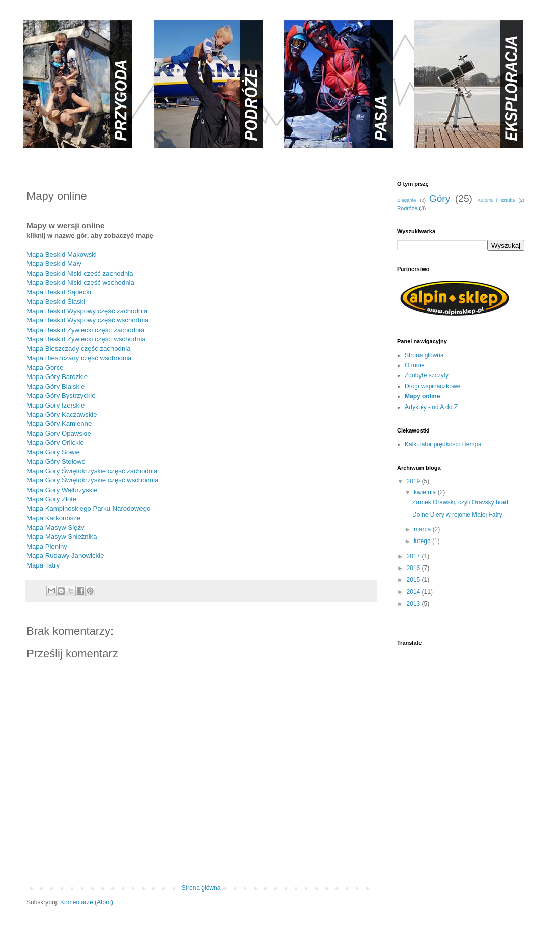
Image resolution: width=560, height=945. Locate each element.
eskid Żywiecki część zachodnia (97, 330)
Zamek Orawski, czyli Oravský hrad (460, 502)
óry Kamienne (71, 424)
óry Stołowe (68, 461)
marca (423, 529)
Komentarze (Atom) (87, 902)
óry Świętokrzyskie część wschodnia (105, 480)
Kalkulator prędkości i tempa (443, 444)
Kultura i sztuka (496, 200)
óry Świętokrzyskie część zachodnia (104, 471)
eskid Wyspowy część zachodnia (98, 311)
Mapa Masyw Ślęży (55, 528)
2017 (414, 556)
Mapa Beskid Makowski (62, 254)
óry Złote (63, 499)
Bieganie (407, 200)
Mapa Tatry (43, 565)
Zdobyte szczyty (427, 375)
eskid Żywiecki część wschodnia (97, 339)
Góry (440, 198)
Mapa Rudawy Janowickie (65, 556)
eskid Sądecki (70, 292)
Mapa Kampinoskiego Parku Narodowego (88, 509)
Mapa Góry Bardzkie (57, 377)
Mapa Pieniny (47, 546)
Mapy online (422, 396)
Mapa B (38, 273)
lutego (423, 541)
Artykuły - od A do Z (431, 407)
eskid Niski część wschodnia (92, 282)
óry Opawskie (71, 433)
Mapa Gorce (45, 368)
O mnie (415, 365)
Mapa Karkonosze (53, 518)
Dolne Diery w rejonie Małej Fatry (457, 515)
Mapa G (38, 386)
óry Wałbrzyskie (74, 490)
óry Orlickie (67, 442)
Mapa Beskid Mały (54, 264)
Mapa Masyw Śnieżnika (62, 537)
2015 (414, 580)
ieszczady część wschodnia (90, 358)
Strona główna (201, 888)
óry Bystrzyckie (73, 396)
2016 (414, 568)
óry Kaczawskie (74, 414)
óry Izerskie (67, 405)
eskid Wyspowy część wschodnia (99, 320)
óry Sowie (65, 452)
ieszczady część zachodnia (90, 349)
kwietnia (426, 492)
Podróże (407, 208)
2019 (414, 481)
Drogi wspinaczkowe (432, 386)
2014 (414, 592)
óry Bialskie (67, 386)
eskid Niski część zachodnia (91, 273)
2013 (414, 604)
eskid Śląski (67, 301)
